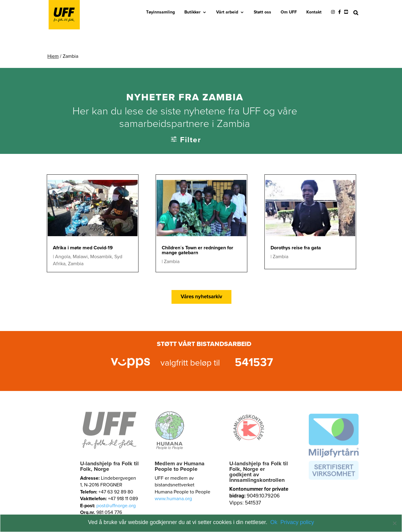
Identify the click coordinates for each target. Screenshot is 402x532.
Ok (274, 522)
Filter (191, 140)
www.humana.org (173, 499)
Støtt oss (262, 12)
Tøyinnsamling (160, 12)
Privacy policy (297, 522)
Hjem (53, 56)
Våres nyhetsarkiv (201, 297)
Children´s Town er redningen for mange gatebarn (197, 250)
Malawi (80, 257)
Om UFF (289, 12)
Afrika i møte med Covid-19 (83, 248)
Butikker (192, 12)
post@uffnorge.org (116, 506)
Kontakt (314, 12)
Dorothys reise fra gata (296, 248)
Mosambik (101, 257)
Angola (63, 257)
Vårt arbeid (227, 12)
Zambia (76, 264)
